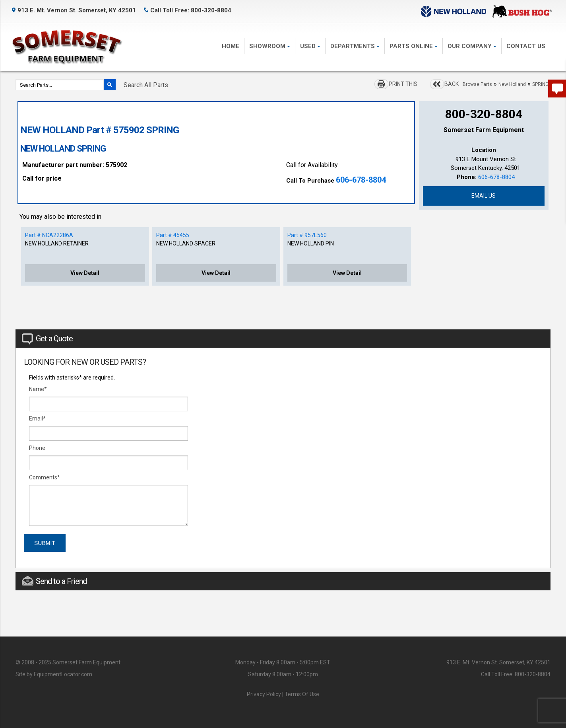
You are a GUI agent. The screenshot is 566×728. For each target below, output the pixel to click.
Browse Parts (477, 84)
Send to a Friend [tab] (54, 581)
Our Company (472, 46)
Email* (37, 419)
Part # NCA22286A (49, 235)
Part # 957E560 (307, 235)
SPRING (540, 84)
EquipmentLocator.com (63, 674)
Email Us (484, 196)
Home (231, 46)
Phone (37, 448)
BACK (452, 84)
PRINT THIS (403, 84)
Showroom (270, 46)
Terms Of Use (302, 694)
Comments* (45, 477)
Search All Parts (146, 85)
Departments (355, 46)
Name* (38, 389)
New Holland (512, 84)
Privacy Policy (264, 694)
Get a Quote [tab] (47, 339)
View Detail (85, 273)
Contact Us (526, 46)
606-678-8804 (361, 180)
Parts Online (414, 46)
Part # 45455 (173, 235)
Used (310, 46)
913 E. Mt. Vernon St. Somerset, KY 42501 (74, 10)
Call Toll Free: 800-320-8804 (188, 10)
